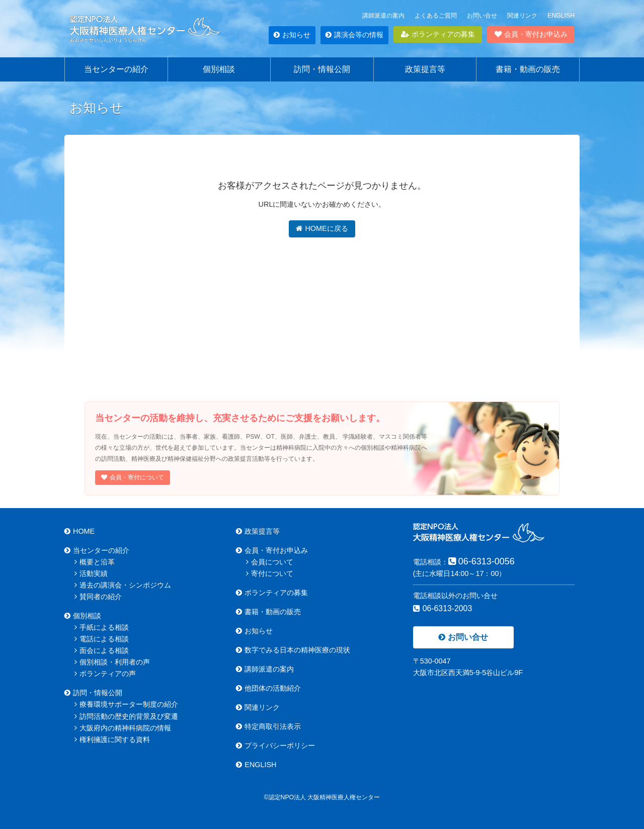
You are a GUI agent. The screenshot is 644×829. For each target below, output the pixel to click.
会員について (270, 562)
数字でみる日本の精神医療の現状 (293, 650)
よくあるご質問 (436, 16)
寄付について (270, 573)
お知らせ (292, 35)
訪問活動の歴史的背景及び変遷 (126, 716)
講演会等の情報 (354, 35)
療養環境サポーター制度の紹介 (126, 704)
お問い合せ (482, 16)
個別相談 (219, 69)
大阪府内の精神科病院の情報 (123, 728)
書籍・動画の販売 (528, 69)
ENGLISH (561, 16)
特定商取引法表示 (268, 726)
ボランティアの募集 (438, 34)
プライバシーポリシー (275, 745)
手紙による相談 (102, 627)
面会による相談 (102, 650)
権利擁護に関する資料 (112, 739)
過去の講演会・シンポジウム (123, 585)
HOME (79, 531)
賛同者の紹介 (98, 597)
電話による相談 (102, 639)
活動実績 (91, 573)
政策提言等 (425, 69)
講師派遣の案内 (383, 16)
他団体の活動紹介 (268, 688)
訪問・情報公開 (322, 69)
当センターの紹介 (116, 69)
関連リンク (522, 16)
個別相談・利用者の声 (112, 662)
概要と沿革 (95, 562)
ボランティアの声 (105, 674)
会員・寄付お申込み (531, 34)
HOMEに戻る (322, 228)
